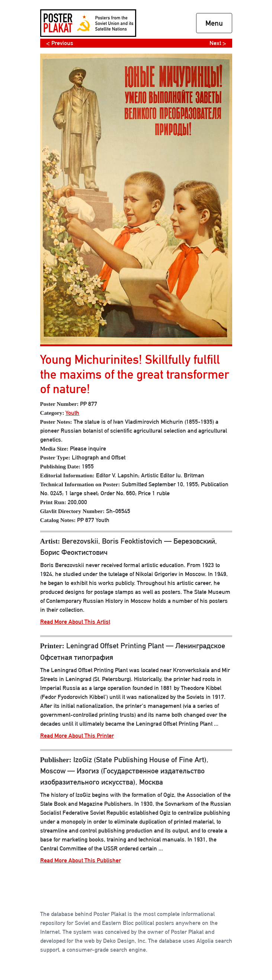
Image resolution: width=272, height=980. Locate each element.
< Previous (60, 43)
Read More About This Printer (77, 736)
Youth (72, 413)
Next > (218, 43)
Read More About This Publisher (81, 860)
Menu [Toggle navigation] (214, 23)
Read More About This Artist (75, 622)
